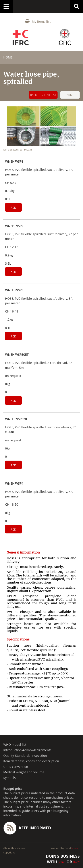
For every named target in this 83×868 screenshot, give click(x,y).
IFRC (76, 862)
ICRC (62, 862)
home (8, 57)
